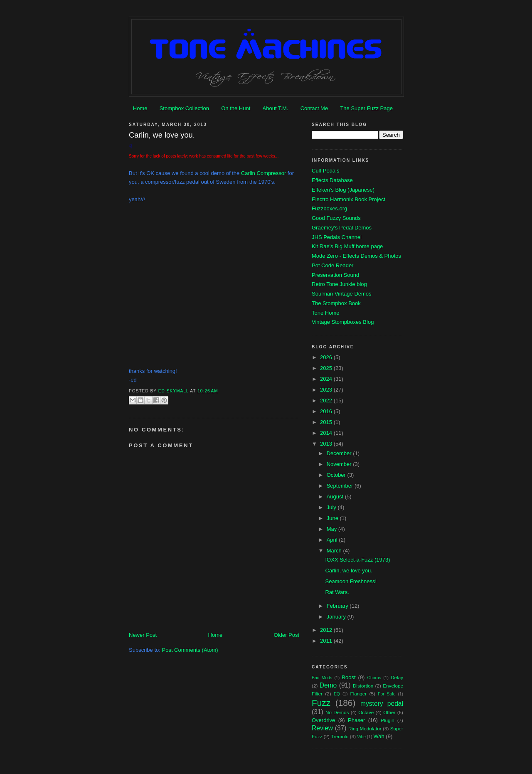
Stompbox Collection (184, 108)
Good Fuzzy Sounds (336, 218)
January (337, 617)
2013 (327, 444)
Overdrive (323, 720)
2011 (327, 641)
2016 (327, 411)
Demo (328, 685)
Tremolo (340, 736)
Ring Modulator (365, 728)
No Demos (337, 712)
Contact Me (314, 108)
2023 (327, 390)
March (335, 551)
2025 (327, 368)
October (337, 475)
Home (140, 108)
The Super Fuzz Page (366, 108)
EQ (337, 694)
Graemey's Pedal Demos (342, 228)
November (340, 464)
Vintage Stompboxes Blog (343, 322)
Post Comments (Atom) (190, 650)
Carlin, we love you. (349, 571)
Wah (379, 736)
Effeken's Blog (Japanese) (343, 190)
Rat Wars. (337, 592)
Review (322, 728)
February (338, 606)
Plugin (388, 720)
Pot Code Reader (332, 265)
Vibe (361, 737)
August (336, 497)
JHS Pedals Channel (337, 237)
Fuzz (321, 703)
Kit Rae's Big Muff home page (347, 246)
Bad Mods (322, 678)
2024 (327, 379)
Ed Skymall (174, 391)
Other (389, 712)
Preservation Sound (335, 275)
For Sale (387, 694)
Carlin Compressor (264, 173)
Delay (397, 677)
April (333, 540)
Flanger (359, 694)
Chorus (374, 678)
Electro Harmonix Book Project (349, 199)
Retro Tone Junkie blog (339, 284)
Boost (349, 677)
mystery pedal (382, 704)
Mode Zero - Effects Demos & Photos (356, 256)
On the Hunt (236, 108)
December (340, 453)
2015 (327, 422)
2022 (327, 401)
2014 (327, 433)
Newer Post (143, 635)
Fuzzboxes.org (329, 208)
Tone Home (325, 313)
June (333, 518)
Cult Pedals (325, 171)
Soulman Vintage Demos (342, 294)
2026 (327, 357)
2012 (327, 630)
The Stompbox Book (336, 303)
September (341, 486)
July (332, 507)
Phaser (356, 720)
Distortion (363, 686)
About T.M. (276, 108)
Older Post (287, 635)
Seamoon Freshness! (351, 581)
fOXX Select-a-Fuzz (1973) (357, 560)
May (332, 529)
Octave (366, 712)
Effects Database (332, 180)
